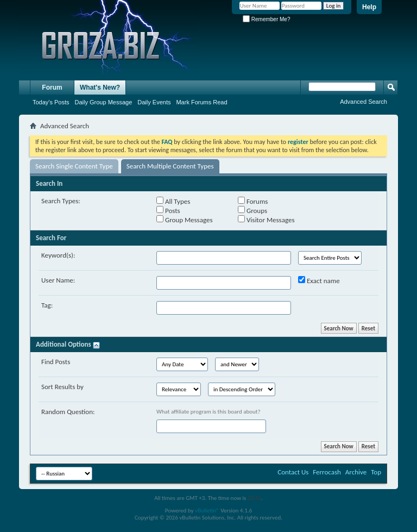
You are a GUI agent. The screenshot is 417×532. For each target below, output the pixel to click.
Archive (356, 472)
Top (376, 472)
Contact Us (293, 472)
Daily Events (154, 102)
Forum (52, 87)
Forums (253, 201)
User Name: (58, 280)
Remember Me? (266, 19)
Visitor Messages (266, 220)
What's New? (100, 87)
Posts (168, 210)
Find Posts (56, 362)
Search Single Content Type (74, 166)
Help (369, 7)
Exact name (319, 280)
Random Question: (68, 412)
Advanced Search (364, 102)
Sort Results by (62, 387)
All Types (173, 201)
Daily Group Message (104, 102)
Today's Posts (51, 102)
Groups (252, 210)
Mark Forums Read (201, 102)
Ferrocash (327, 472)
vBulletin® (207, 511)
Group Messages (184, 220)
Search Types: (61, 201)
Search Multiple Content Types (170, 166)
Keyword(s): (58, 255)
